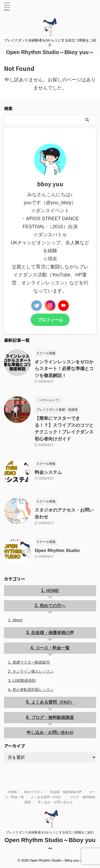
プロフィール (50, 320)
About (17, 620)
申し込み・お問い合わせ (50, 732)
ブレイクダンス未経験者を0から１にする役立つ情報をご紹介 (50, 832)
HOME (53, 591)
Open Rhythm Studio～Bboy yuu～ (50, 52)
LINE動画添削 (24, 680)
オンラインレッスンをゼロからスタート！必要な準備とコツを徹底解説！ (64, 369)
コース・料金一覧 (53, 648)
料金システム (48, 472)
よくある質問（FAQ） (53, 702)
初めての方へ (53, 606)
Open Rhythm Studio (57, 551)
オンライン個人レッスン (33, 671)
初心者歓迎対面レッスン (33, 690)
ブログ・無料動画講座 (53, 717)
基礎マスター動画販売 (31, 662)
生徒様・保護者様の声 (53, 633)
